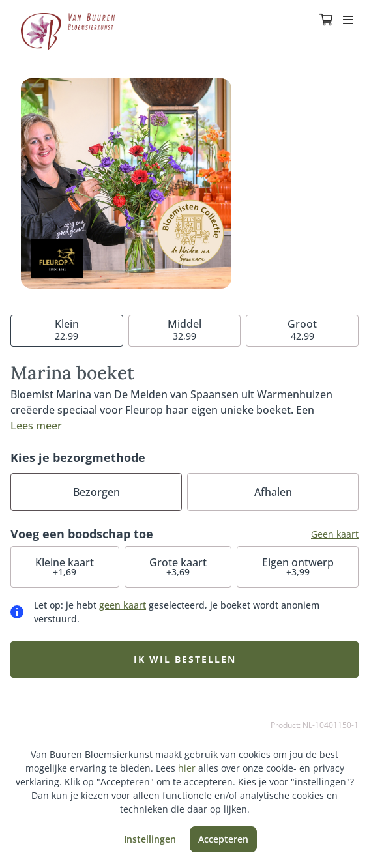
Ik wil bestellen (185, 659)
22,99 (67, 329)
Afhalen (273, 492)
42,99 (302, 329)
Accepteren (223, 839)
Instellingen (150, 839)
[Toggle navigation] (348, 21)
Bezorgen (96, 492)
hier (187, 768)
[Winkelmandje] (326, 21)
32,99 (184, 329)
